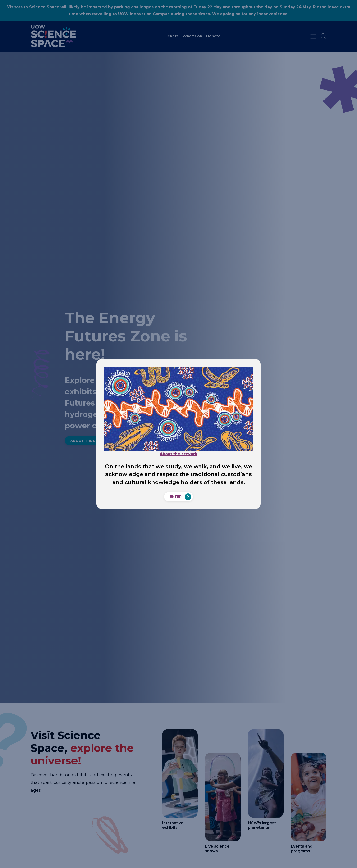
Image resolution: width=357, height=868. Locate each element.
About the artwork (178, 454)
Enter (176, 497)
